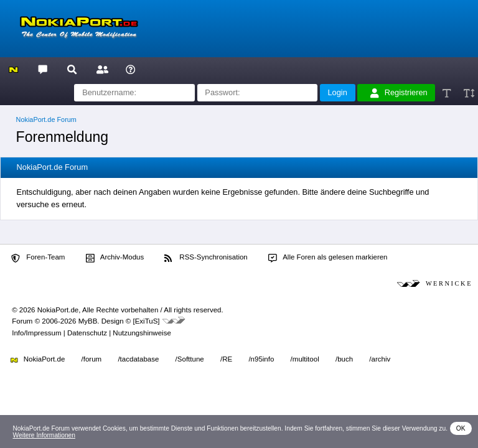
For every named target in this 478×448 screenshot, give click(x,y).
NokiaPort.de (38, 359)
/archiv (380, 359)
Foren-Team (38, 258)
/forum (92, 359)
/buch (344, 359)
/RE (226, 359)
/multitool (305, 359)
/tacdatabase (138, 359)
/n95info (261, 359)
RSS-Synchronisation (206, 258)
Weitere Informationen (44, 435)
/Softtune (190, 359)
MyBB (88, 321)
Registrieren (399, 93)
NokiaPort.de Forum (46, 119)
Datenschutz (87, 333)
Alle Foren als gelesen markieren (328, 258)
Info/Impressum (36, 333)
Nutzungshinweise (142, 333)
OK (461, 428)
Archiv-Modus (115, 258)
